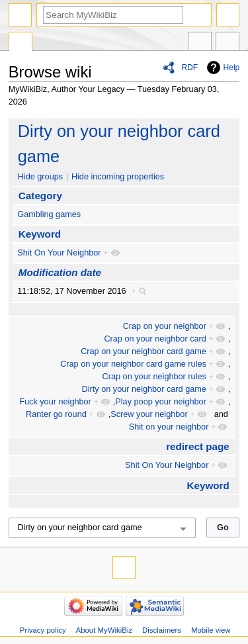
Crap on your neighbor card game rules (133, 364)
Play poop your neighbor (161, 402)
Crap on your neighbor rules (154, 377)
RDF (189, 68)
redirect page (198, 446)
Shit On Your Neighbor (59, 253)
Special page (21, 43)
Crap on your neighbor (165, 326)
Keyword (40, 234)
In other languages (200, 43)
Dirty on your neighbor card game (144, 389)
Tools (227, 43)
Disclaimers (162, 630)
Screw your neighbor (149, 414)
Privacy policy (43, 630)
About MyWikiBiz (104, 630)
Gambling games (49, 214)
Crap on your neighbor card (155, 339)
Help (232, 68)
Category (40, 196)
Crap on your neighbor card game (144, 351)
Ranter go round (56, 414)
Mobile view (211, 630)
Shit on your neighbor (169, 427)
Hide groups (40, 177)
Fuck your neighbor (55, 402)
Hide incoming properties (118, 177)
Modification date (60, 272)
